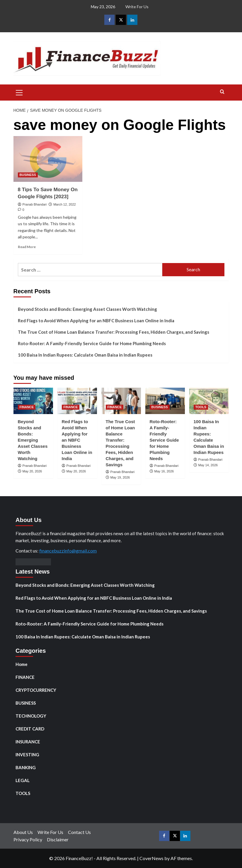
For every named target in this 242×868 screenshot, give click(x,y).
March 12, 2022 (64, 204)
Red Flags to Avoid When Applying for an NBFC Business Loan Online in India (96, 321)
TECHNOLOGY (31, 716)
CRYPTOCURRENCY (36, 690)
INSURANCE (28, 742)
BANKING (26, 767)
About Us (23, 832)
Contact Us (79, 832)
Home (22, 664)
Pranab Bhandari (35, 204)
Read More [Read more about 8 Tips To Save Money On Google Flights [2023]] (27, 247)
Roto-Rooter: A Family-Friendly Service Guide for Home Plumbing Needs (92, 343)
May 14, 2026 (208, 465)
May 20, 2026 (32, 471)
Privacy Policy (28, 839)
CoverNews (151, 858)
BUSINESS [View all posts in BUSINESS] (28, 175)
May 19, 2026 (120, 477)
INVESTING (27, 755)
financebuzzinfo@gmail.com (68, 551)
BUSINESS (26, 703)
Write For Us (137, 7)
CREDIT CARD (30, 729)
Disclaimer (58, 839)
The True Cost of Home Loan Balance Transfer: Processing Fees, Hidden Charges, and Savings (114, 332)
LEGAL (23, 780)
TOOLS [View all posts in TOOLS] (201, 407)
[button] (19, 92)
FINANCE (25, 677)
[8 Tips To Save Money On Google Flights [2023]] (48, 159)
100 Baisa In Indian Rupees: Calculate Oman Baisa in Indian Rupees (85, 355)
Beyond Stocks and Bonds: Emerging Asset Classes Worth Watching (87, 309)
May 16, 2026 (164, 471)
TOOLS (23, 793)
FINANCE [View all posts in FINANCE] (27, 407)
